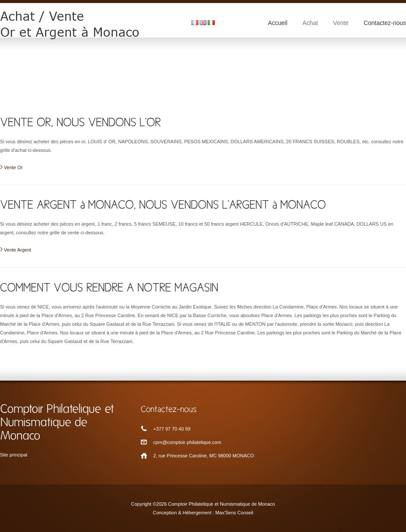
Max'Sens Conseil (235, 513)
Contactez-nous (385, 23)
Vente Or (13, 167)
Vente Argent (17, 250)
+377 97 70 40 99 (172, 429)
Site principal (14, 455)
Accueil (278, 23)
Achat (310, 23)
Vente (341, 23)
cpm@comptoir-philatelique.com (187, 442)
